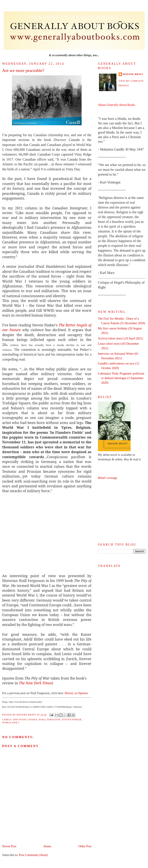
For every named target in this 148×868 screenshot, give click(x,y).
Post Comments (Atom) (33, 855)
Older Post (85, 846)
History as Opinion (76, 693)
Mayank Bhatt (133, 74)
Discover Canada (25, 720)
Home (47, 846)
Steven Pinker (72, 720)
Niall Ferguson (50, 720)
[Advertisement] (122, 511)
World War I (11, 723)
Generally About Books (74, 17)
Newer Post (9, 846)
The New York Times (35, 683)
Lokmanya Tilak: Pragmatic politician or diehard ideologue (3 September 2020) (121, 378)
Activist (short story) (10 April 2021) (120, 338)
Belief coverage (108, 478)
